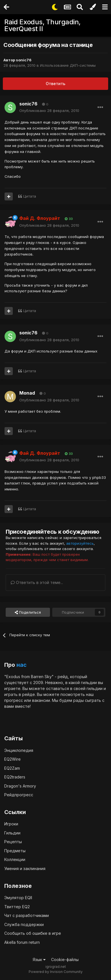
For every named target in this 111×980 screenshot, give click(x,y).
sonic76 (24, 60)
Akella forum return (22, 942)
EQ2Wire (12, 759)
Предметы (15, 851)
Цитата (30, 196)
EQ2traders (15, 777)
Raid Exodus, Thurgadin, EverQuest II (42, 25)
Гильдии (12, 833)
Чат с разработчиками (27, 915)
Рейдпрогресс (19, 795)
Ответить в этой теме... (37, 582)
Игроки (11, 824)
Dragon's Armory (20, 786)
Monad (27, 393)
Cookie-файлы (65, 960)
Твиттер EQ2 (17, 907)
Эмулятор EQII (18, 898)
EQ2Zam (12, 768)
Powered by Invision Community (56, 972)
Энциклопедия (19, 750)
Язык (39, 960)
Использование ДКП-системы (68, 65)
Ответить (55, 84)
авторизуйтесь (80, 543)
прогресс (14, 700)
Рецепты (13, 842)
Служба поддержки (24, 924)
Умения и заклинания (25, 868)
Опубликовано (49, 111)
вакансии (41, 700)
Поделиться (28, 612)
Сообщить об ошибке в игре (33, 933)
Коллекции (15, 859)
